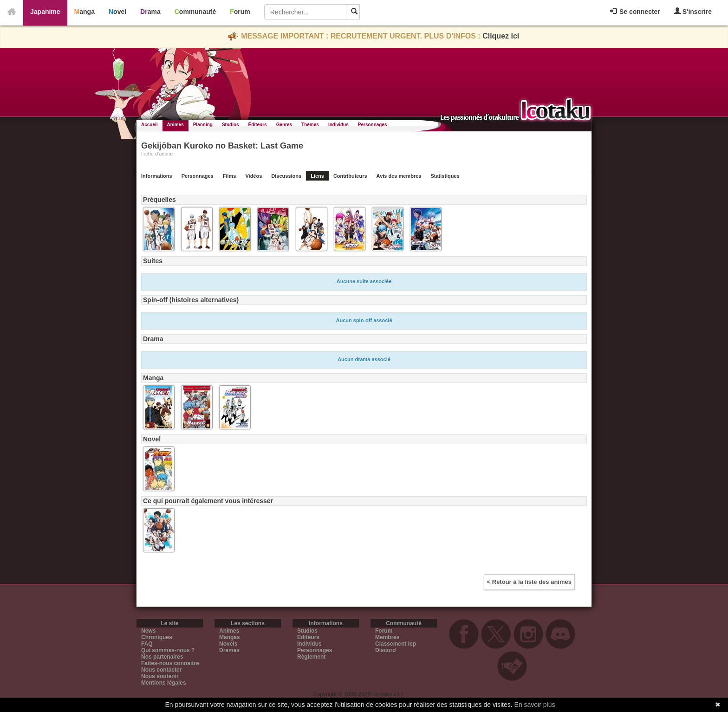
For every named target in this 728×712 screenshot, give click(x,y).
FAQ (147, 644)
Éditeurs (258, 125)
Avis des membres (399, 176)
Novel (117, 12)
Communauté (195, 12)
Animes (175, 125)
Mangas (230, 637)
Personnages (373, 125)
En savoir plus (535, 705)
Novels (228, 644)
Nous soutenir (160, 676)
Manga (84, 12)
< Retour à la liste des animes (529, 582)
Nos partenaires (162, 657)
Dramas (229, 650)
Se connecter (635, 12)
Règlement (311, 657)
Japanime (45, 12)
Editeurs (308, 637)
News (148, 631)
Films (230, 176)
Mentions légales (164, 683)
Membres (387, 637)
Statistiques (445, 176)
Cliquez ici (501, 36)
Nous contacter (161, 670)
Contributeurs (350, 176)
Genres (284, 125)
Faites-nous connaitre (170, 663)
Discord (386, 650)
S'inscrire (693, 11)
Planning (203, 125)
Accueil (149, 125)
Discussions (286, 176)
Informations (157, 176)
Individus (338, 125)
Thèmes (310, 125)
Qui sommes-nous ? (168, 650)
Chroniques (157, 637)
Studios (231, 125)
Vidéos (253, 176)
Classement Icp (396, 644)
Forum (240, 12)
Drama (150, 12)
